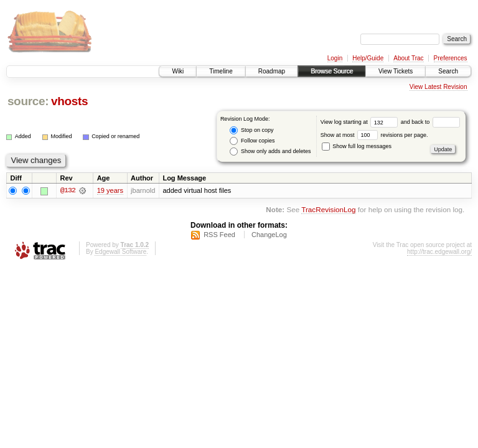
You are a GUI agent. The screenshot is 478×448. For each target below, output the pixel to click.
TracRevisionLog (328, 210)
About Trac (408, 58)
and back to (430, 122)
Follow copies (252, 141)
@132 (68, 190)
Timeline (221, 71)
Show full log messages (357, 146)
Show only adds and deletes (270, 152)
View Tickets (396, 71)
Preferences (451, 58)
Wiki (178, 71)
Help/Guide (368, 58)
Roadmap (272, 71)
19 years (110, 190)
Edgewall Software (120, 252)
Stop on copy (251, 130)
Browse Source (332, 71)
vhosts (69, 101)
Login (335, 58)
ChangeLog (269, 235)
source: (28, 101)
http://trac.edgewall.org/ (439, 252)
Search (448, 71)
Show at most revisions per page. (374, 135)
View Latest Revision (438, 87)
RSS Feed (219, 235)
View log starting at (361, 122)
